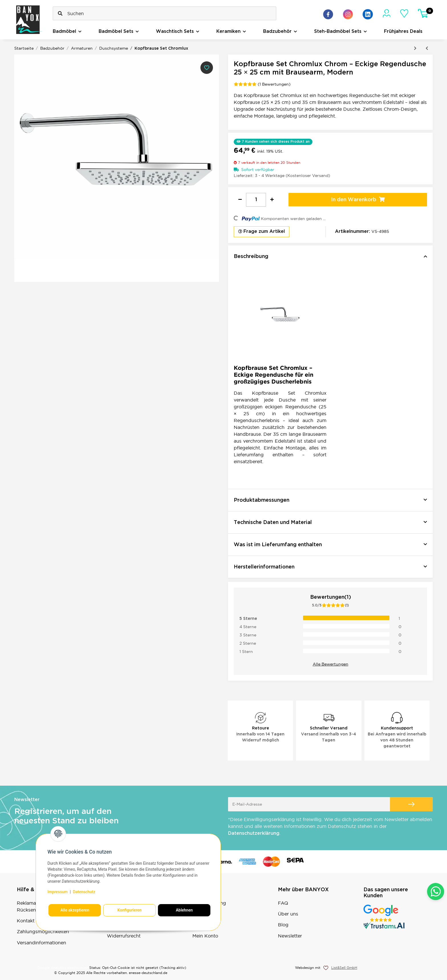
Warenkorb (205, 925)
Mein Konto (205, 936)
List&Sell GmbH (344, 968)
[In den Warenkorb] (358, 200)
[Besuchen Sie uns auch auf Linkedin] (368, 14)
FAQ (283, 903)
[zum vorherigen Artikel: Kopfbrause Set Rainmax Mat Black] (427, 48)
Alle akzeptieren (75, 910)
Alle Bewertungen (331, 664)
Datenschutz (84, 892)
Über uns (288, 914)
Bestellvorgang (209, 903)
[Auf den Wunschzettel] (207, 68)
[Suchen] (164, 13)
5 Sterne (248, 619)
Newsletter (290, 936)
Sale (197, 914)
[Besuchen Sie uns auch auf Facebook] (328, 14)
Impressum (57, 892)
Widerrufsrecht (124, 936)
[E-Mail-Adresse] (309, 804)
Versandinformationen (41, 943)
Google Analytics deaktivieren (63, 968)
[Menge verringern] (240, 200)
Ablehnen (184, 910)
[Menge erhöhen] (272, 200)
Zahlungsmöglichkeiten (43, 931)
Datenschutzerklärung (254, 833)
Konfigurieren (130, 910)
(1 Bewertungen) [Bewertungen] (262, 84)
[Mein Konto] (387, 13)
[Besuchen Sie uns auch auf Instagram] (348, 14)
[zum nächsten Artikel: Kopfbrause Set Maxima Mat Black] (415, 48)
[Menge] (256, 200)
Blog (283, 925)
